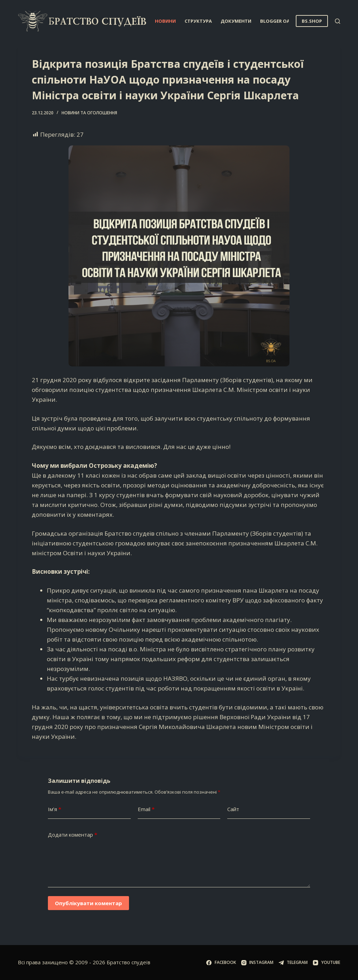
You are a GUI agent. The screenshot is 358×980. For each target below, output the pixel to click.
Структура (198, 21)
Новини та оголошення (89, 113)
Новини (165, 21)
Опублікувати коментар (88, 903)
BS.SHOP (312, 21)
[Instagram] (257, 963)
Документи (236, 21)
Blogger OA (280, 21)
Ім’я (55, 809)
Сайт (233, 809)
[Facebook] (221, 963)
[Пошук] (338, 21)
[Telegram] (293, 963)
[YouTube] (326, 963)
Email (146, 809)
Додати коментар (73, 835)
